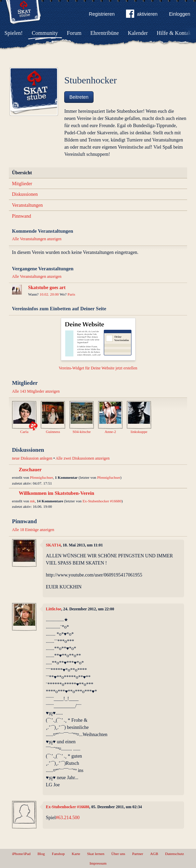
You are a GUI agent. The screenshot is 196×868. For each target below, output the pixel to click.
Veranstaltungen (27, 205)
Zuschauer (30, 470)
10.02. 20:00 (49, 294)
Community (45, 33)
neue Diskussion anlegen (32, 458)
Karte (76, 854)
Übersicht (22, 173)
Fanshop (58, 854)
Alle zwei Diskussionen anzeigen (83, 458)
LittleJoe (53, 609)
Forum (74, 33)
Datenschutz (174, 854)
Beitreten (79, 97)
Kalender (138, 33)
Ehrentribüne (105, 33)
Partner (138, 854)
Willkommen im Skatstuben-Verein (57, 493)
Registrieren (102, 14)
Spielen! (13, 33)
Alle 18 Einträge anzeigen (33, 530)
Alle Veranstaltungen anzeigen (37, 239)
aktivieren (142, 15)
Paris (71, 294)
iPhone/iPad (21, 854)
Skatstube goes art (47, 288)
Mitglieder (22, 184)
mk (32, 501)
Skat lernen (96, 854)
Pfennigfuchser (41, 477)
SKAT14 (53, 545)
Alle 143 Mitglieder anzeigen (36, 391)
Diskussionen (25, 194)
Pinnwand (22, 216)
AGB (154, 854)
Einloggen (180, 14)
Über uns (118, 854)
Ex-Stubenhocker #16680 (102, 501)
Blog (41, 854)
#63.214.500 (68, 818)
